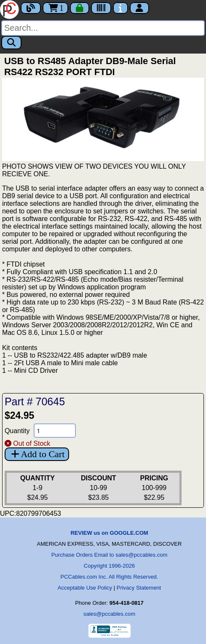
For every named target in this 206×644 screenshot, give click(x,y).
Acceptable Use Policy (85, 588)
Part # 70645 (35, 401)
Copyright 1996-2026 (109, 566)
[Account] (139, 8)
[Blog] (31, 8)
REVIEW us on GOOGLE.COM (109, 533)
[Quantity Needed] (55, 431)
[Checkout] (80, 8)
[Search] (103, 28)
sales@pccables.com (109, 614)
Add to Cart (37, 454)
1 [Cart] (55, 8)
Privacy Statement (139, 588)
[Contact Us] (120, 8)
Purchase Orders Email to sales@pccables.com (109, 555)
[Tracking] (101, 8)
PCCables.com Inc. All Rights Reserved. (110, 577)
